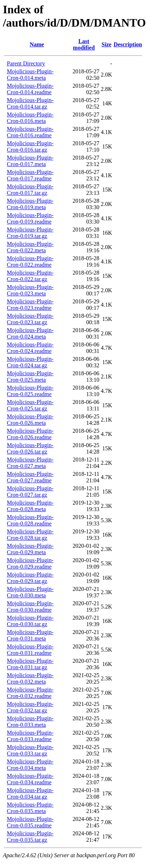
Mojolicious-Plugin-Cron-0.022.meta (30, 247)
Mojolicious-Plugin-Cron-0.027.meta (30, 463)
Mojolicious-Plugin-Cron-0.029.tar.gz (30, 578)
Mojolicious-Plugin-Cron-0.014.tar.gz (30, 103)
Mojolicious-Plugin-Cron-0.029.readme (30, 563)
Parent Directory (26, 63)
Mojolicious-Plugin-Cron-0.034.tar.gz (30, 793)
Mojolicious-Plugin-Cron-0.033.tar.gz (30, 750)
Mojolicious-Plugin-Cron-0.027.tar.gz (30, 492)
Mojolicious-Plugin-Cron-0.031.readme (30, 650)
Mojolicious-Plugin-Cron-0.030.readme (30, 607)
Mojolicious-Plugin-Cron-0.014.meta (30, 75)
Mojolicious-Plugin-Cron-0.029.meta (30, 549)
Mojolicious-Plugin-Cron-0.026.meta (30, 420)
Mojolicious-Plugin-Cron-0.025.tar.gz (30, 405)
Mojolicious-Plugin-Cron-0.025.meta (30, 376)
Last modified (84, 44)
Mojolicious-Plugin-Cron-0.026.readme (30, 434)
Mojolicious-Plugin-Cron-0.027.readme (30, 477)
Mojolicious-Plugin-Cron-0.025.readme (30, 391)
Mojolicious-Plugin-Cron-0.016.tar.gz (30, 146)
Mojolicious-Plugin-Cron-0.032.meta (30, 678)
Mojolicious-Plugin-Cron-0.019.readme (30, 218)
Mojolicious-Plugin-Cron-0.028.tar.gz (30, 535)
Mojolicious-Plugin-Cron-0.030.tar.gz (30, 621)
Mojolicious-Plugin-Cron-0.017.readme (30, 175)
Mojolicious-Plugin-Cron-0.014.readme (30, 89)
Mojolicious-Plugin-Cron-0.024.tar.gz (30, 362)
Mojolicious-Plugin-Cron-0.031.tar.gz (30, 664)
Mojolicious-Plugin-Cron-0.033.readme (30, 736)
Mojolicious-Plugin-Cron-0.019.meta (30, 204)
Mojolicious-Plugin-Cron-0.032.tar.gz (30, 707)
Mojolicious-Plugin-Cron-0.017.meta (30, 161)
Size (106, 44)
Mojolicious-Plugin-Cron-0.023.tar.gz (30, 319)
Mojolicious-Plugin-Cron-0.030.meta (30, 592)
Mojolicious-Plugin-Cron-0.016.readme (30, 132)
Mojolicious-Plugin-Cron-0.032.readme (30, 693)
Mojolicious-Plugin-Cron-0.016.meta (30, 118)
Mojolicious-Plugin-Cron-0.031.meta (30, 635)
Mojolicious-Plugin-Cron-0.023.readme (30, 305)
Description (128, 44)
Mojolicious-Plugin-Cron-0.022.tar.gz (30, 276)
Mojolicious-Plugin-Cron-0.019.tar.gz (30, 233)
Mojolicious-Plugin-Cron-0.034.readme (30, 779)
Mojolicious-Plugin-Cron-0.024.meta (30, 333)
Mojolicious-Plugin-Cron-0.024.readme (30, 348)
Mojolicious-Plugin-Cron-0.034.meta (30, 765)
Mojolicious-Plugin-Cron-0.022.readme (30, 261)
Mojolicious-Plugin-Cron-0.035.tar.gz (30, 837)
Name (37, 44)
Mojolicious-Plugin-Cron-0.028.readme (30, 520)
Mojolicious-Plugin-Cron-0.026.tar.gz (30, 448)
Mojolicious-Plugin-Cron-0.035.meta (30, 808)
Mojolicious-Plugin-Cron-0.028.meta (30, 506)
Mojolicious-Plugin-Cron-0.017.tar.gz (30, 190)
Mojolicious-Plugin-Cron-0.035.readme (30, 822)
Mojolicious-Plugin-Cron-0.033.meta (30, 722)
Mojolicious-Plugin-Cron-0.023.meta (30, 290)
